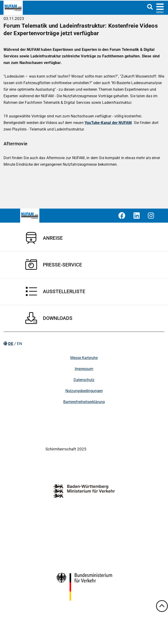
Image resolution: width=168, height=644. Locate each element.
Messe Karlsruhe (84, 358)
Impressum (84, 369)
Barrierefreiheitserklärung (84, 402)
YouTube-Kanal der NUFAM (108, 123)
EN (19, 344)
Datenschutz (84, 380)
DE (11, 344)
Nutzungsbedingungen (84, 391)
